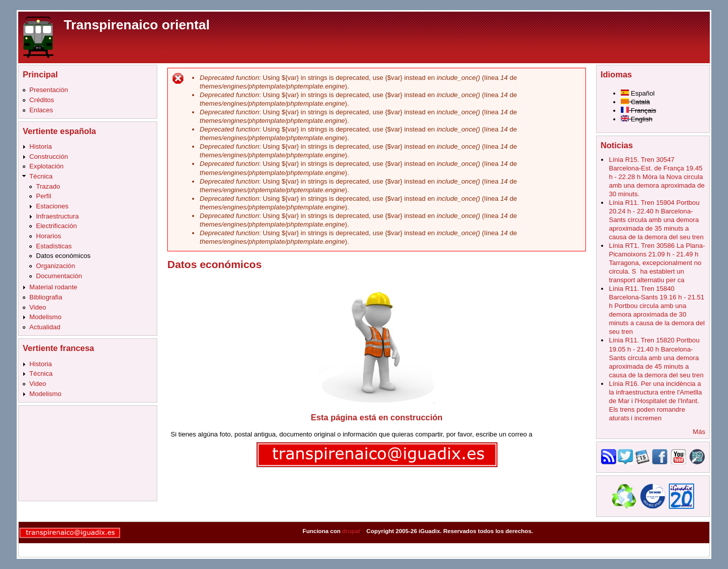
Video (38, 307)
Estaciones (52, 206)
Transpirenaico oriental (137, 25)
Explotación (47, 166)
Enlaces (41, 110)
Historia (40, 146)
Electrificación (56, 226)
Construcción (49, 157)
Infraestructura (57, 216)
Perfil (43, 196)
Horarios (49, 236)
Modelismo (45, 317)
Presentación (49, 90)
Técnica (41, 176)
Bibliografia (46, 297)
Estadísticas (54, 246)
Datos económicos (63, 256)
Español (638, 93)
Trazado (48, 186)
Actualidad (45, 327)
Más (699, 432)
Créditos (42, 100)
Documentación (59, 276)
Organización (55, 266)
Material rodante (53, 287)
